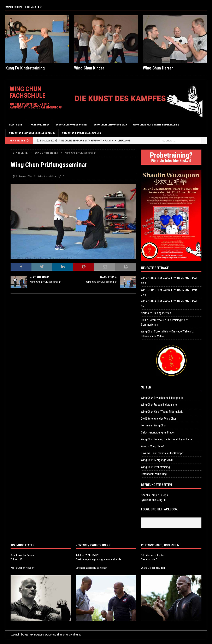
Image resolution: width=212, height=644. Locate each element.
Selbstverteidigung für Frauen (158, 432)
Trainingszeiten (39, 125)
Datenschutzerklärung (154, 474)
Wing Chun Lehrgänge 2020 (110, 125)
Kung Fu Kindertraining (25, 68)
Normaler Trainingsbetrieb (156, 313)
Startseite (16, 125)
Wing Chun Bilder (47, 176)
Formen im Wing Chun (154, 425)
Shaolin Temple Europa (154, 495)
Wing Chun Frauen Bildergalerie (82, 133)
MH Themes (75, 635)
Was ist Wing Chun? (152, 446)
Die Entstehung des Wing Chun (159, 419)
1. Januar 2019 (24, 176)
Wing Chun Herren (158, 68)
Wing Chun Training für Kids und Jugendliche (167, 439)
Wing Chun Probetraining (72, 125)
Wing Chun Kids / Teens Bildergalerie (156, 125)
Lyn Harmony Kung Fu (153, 500)
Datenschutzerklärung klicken (92, 568)
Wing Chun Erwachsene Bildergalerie (32, 133)
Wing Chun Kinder (89, 68)
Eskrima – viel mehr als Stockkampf (162, 453)
